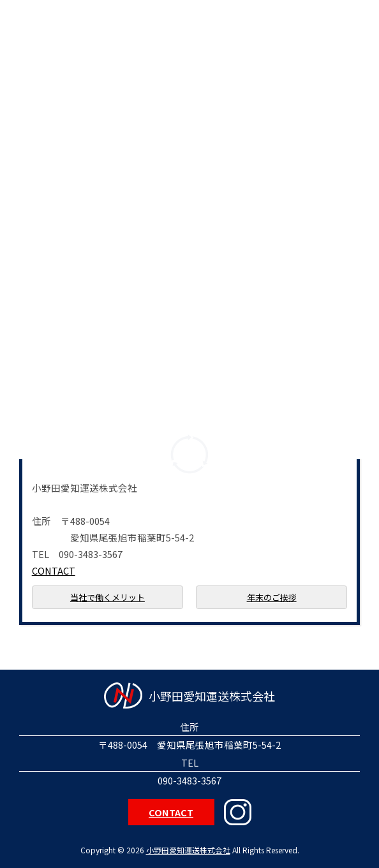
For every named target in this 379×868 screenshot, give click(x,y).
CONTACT (54, 570)
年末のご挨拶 (272, 597)
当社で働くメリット (108, 597)
